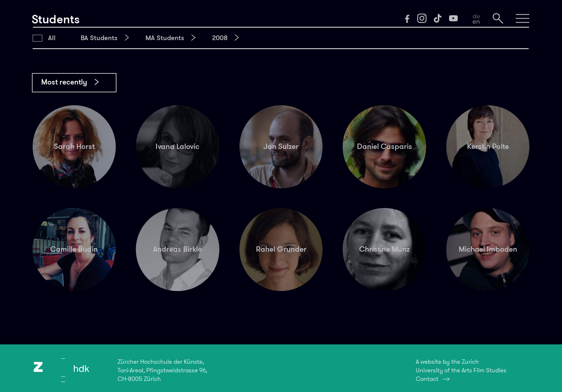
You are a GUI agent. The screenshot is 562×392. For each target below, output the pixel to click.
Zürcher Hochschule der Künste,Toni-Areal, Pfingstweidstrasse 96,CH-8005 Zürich (162, 370)
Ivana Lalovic (177, 146)
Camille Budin (74, 249)
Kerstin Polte (488, 146)
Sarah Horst (74, 146)
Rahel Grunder (281, 249)
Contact (427, 379)
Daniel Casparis (385, 146)
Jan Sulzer (281, 146)
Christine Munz (384, 249)
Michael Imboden (488, 249)
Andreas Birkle (177, 249)
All (52, 38)
